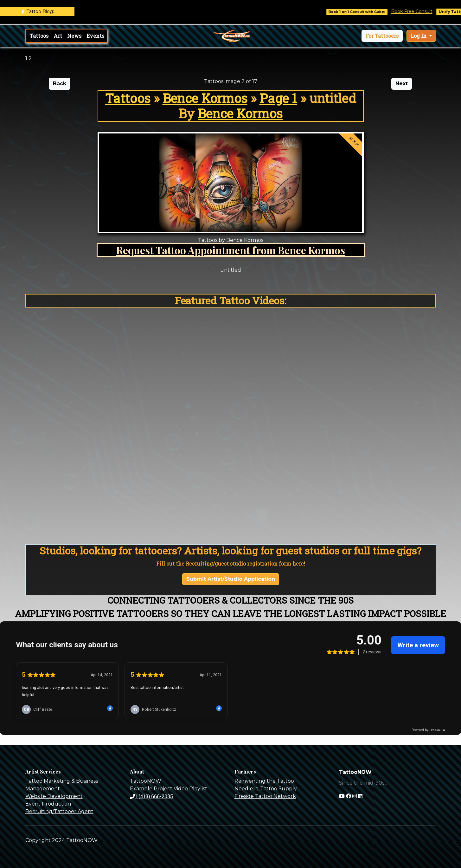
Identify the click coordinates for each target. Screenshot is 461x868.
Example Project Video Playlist (169, 789)
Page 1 (278, 98)
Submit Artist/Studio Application (231, 579)
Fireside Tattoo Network (265, 796)
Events (95, 36)
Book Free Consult (416, 11)
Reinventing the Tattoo (264, 781)
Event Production (48, 804)
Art (58, 36)
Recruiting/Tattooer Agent (59, 811)
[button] (382, 36)
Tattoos (39, 36)
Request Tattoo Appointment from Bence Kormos (231, 250)
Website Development (54, 796)
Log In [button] (419, 36)
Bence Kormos (205, 98)
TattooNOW (146, 781)
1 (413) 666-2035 (151, 796)
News (74, 36)
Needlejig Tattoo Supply (266, 789)
